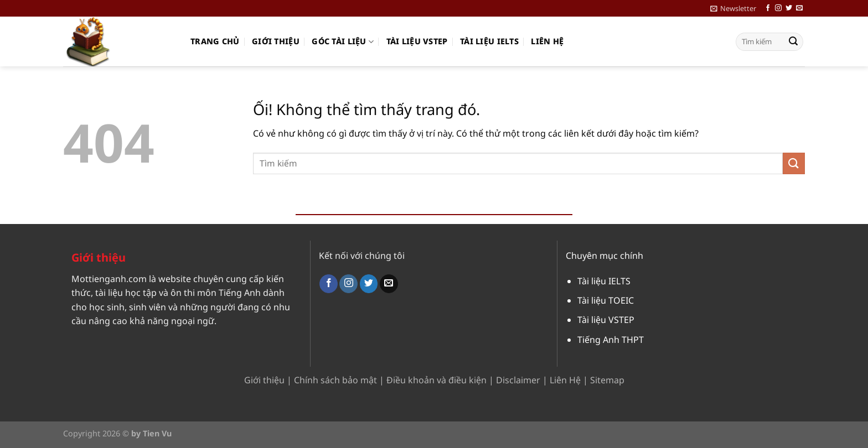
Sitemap (607, 380)
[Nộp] (793, 42)
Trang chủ (215, 41)
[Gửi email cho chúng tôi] (799, 8)
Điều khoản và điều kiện (436, 380)
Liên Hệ (565, 380)
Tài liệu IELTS (489, 41)
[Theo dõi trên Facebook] (768, 8)
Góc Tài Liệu (343, 41)
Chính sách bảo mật (335, 380)
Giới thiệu (276, 41)
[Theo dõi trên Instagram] (778, 8)
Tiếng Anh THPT (611, 340)
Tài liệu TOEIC (606, 300)
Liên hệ (547, 41)
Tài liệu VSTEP (417, 41)
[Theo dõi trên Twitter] (789, 8)
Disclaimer (518, 380)
